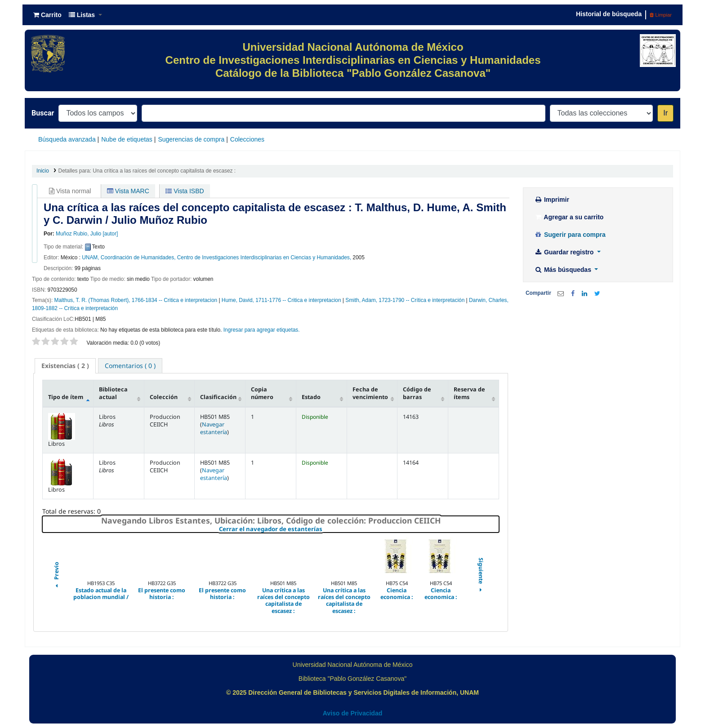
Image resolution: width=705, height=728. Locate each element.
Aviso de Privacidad (353, 713)
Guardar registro (565, 252)
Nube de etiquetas (127, 139)
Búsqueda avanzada (67, 139)
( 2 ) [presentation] (65, 366)
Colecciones (247, 139)
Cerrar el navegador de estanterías (324, 529)
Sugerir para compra (570, 235)
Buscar (43, 113)
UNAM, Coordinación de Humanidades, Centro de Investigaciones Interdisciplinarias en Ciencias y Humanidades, (216, 257)
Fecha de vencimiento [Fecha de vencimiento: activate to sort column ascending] (370, 393)
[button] (47, 15)
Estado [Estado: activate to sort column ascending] (311, 397)
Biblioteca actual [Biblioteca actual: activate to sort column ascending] (113, 393)
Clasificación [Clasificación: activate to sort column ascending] (218, 397)
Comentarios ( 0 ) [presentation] (130, 366)
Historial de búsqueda (609, 14)
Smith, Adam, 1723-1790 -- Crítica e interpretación (405, 300)
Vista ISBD (185, 191)
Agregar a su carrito (569, 217)
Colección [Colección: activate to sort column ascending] (164, 397)
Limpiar (661, 15)
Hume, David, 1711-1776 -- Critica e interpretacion (281, 300)
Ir (665, 113)
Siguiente (481, 576)
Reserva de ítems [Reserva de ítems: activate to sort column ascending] (469, 393)
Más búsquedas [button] (564, 270)
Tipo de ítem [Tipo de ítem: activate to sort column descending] (66, 397)
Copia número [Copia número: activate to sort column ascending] (262, 393)
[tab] (65, 366)
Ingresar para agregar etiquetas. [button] (262, 330)
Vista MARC (128, 191)
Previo (56, 576)
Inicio (43, 171)
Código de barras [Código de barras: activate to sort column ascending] (417, 393)
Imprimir (552, 200)
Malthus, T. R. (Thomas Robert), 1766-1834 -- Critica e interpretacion (136, 300)
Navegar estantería (214, 428)
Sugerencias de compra (191, 139)
